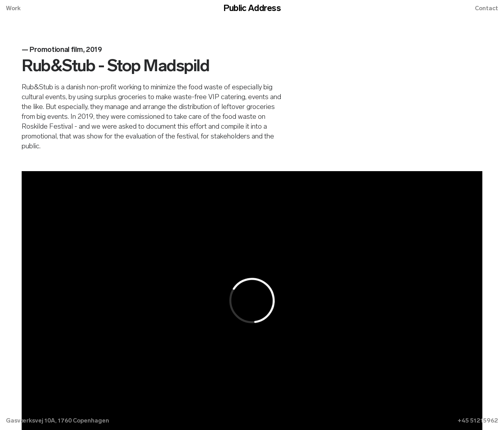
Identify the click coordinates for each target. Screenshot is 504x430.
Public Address (252, 9)
